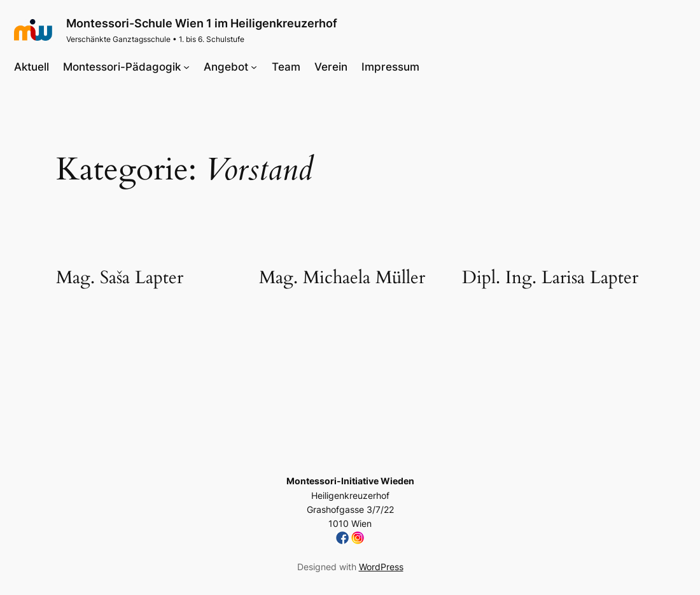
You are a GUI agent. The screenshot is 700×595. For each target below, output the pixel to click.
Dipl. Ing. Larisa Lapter (550, 278)
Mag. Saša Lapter (120, 278)
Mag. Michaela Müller (342, 278)
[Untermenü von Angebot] (254, 67)
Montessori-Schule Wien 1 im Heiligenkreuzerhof (202, 23)
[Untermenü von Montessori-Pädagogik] (186, 67)
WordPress (381, 567)
